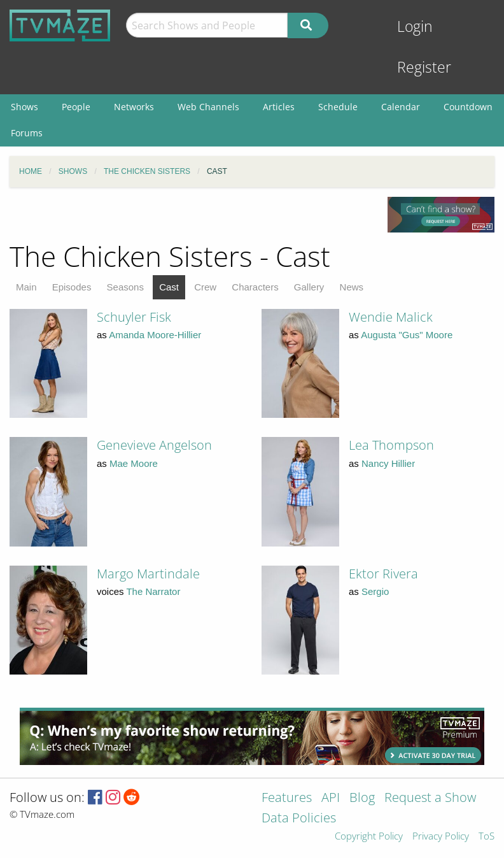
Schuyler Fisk (134, 317)
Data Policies (299, 819)
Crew (205, 287)
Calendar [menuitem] (401, 107)
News (352, 287)
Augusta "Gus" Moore (407, 335)
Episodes (72, 287)
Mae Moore (134, 463)
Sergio (375, 591)
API (331, 798)
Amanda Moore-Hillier (155, 335)
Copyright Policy (369, 837)
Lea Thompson (391, 445)
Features (287, 798)
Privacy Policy (441, 837)
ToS (486, 837)
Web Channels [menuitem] (208, 107)
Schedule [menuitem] (338, 107)
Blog (362, 798)
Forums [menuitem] (27, 133)
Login (415, 26)
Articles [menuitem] (279, 107)
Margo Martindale (148, 574)
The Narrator (153, 591)
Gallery (309, 287)
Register (424, 67)
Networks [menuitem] (134, 107)
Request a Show (430, 798)
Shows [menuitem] (24, 107)
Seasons (125, 287)
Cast (169, 287)
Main (26, 287)
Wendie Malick (391, 317)
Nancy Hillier (388, 463)
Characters (255, 287)
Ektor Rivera (383, 574)
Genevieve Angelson (154, 445)
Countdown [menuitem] (468, 107)
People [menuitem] (76, 107)
